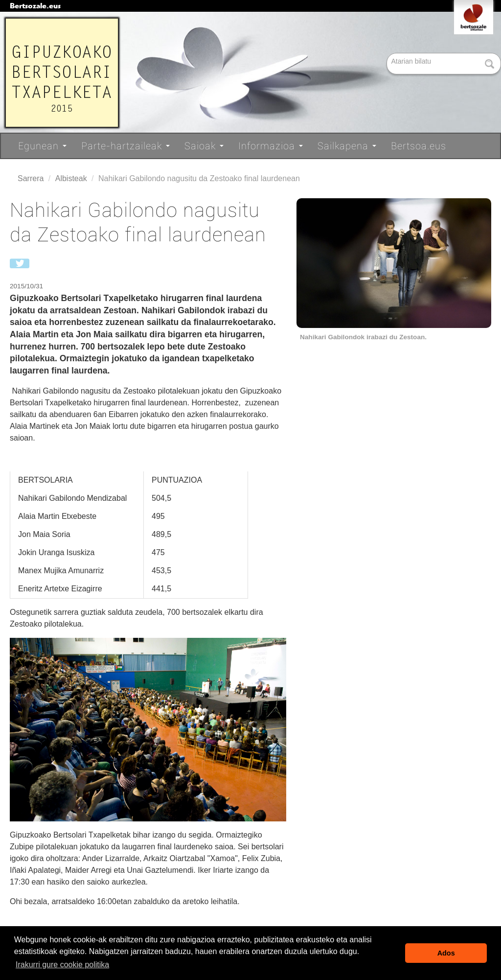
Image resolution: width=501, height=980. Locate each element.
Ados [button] (446, 953)
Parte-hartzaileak (125, 146)
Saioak (204, 146)
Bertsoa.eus (419, 146)
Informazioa (271, 146)
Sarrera (31, 178)
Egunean (42, 146)
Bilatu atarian (388, 54)
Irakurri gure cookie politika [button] (62, 965)
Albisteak (71, 178)
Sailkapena (347, 146)
